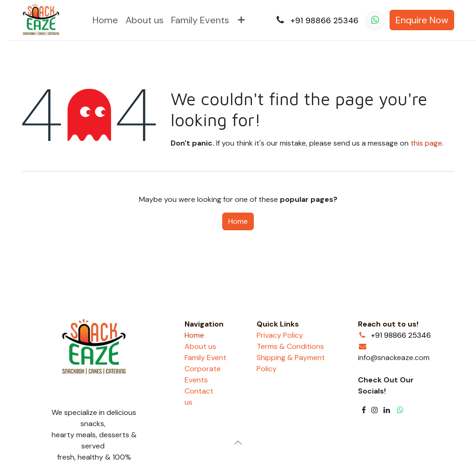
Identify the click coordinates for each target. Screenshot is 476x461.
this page (426, 143)
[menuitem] (105, 20)
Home (238, 221)
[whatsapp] (375, 20)
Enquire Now (422, 20)
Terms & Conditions (290, 346)
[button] (238, 442)
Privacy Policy (280, 335)
